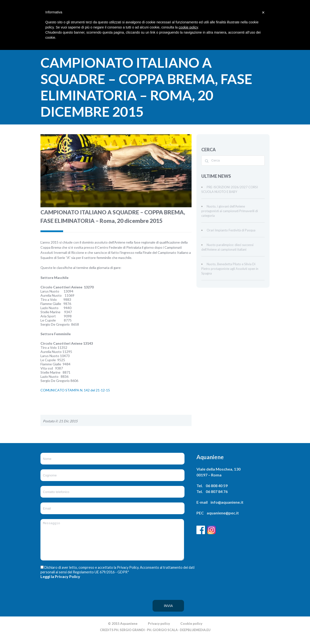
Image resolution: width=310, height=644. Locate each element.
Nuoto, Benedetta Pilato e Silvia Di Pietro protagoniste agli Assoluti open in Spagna (230, 269)
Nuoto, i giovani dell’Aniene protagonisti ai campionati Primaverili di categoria (230, 211)
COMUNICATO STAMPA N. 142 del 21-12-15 (75, 390)
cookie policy (188, 27)
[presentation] (60, 605)
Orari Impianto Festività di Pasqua (231, 230)
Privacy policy (159, 631)
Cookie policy (191, 631)
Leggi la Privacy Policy (60, 584)
